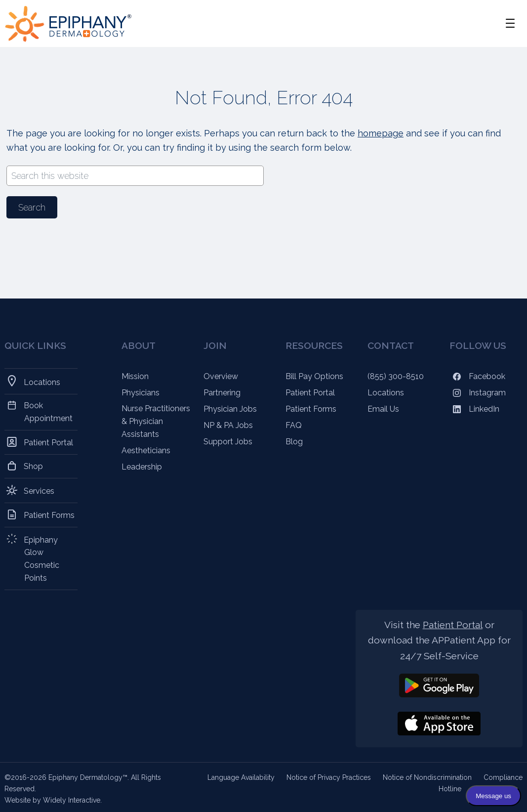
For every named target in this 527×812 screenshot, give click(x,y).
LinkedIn (474, 409)
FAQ (294, 425)
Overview (221, 376)
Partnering (222, 393)
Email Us (383, 409)
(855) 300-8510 (396, 376)
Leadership (142, 467)
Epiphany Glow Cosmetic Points (42, 558)
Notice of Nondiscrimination (427, 777)
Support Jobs (228, 442)
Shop (34, 466)
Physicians (141, 393)
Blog (294, 442)
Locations (42, 381)
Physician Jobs (230, 409)
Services (39, 490)
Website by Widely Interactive (52, 800)
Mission (135, 376)
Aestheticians (146, 450)
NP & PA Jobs (228, 425)
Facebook (477, 376)
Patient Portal (49, 442)
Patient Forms (49, 515)
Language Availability (241, 777)
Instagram (478, 393)
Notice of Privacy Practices (329, 777)
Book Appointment (48, 412)
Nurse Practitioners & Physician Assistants (156, 421)
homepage (381, 133)
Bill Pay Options (314, 376)
